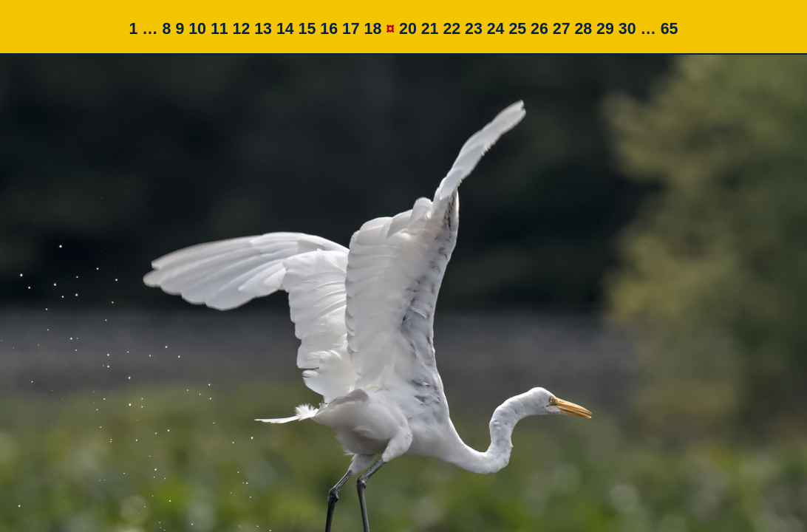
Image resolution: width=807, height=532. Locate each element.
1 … (144, 29)
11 (219, 29)
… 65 (659, 29)
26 (539, 29)
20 (408, 29)
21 (430, 29)
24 (496, 29)
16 (329, 29)
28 (583, 29)
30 (627, 29)
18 (373, 29)
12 (242, 29)
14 (285, 29)
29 (605, 29)
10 (197, 29)
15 (307, 29)
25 (517, 29)
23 (474, 29)
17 (351, 29)
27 (562, 29)
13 (263, 29)
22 (452, 29)
